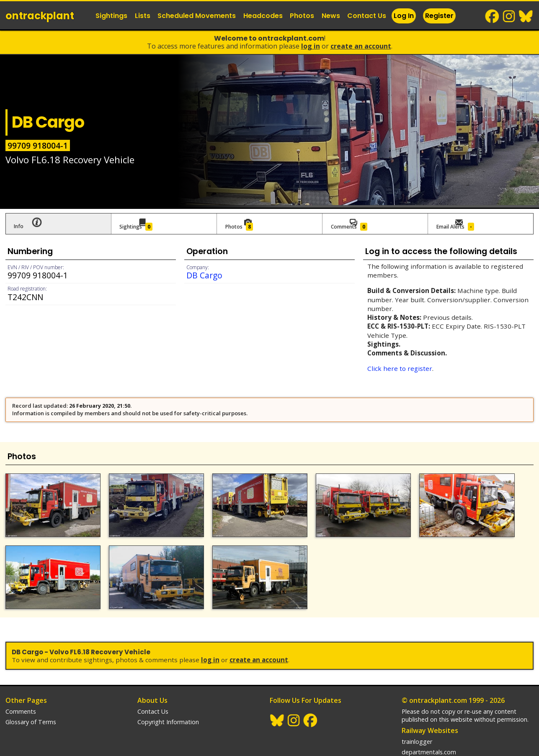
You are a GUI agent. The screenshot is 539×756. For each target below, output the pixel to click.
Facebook (493, 16)
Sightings (111, 16)
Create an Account (361, 46)
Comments (21, 689)
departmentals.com (429, 729)
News (331, 16)
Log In (404, 16)
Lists (143, 16)
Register (439, 16)
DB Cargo (204, 272)
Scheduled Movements (197, 16)
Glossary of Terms (31, 699)
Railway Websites (430, 708)
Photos (302, 16)
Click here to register (400, 365)
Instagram (509, 16)
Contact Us (367, 16)
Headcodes (263, 16)
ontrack (40, 16)
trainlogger (417, 719)
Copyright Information (168, 699)
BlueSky (526, 16)
